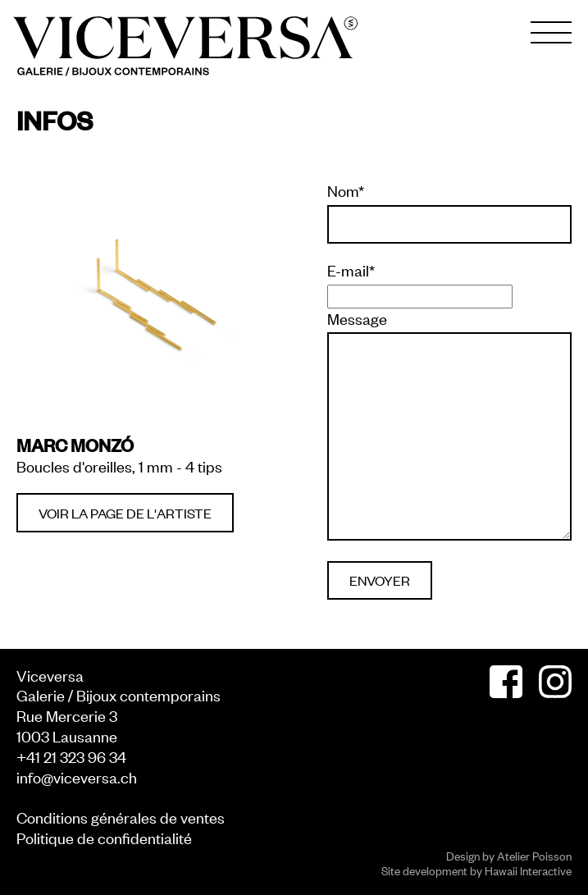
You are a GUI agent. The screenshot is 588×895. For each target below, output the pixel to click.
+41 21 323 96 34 (71, 756)
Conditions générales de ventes (121, 817)
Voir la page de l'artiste (125, 513)
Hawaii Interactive (528, 870)
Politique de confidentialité (104, 837)
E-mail (351, 270)
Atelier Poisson (534, 855)
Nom (346, 190)
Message (357, 318)
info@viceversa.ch (77, 776)
